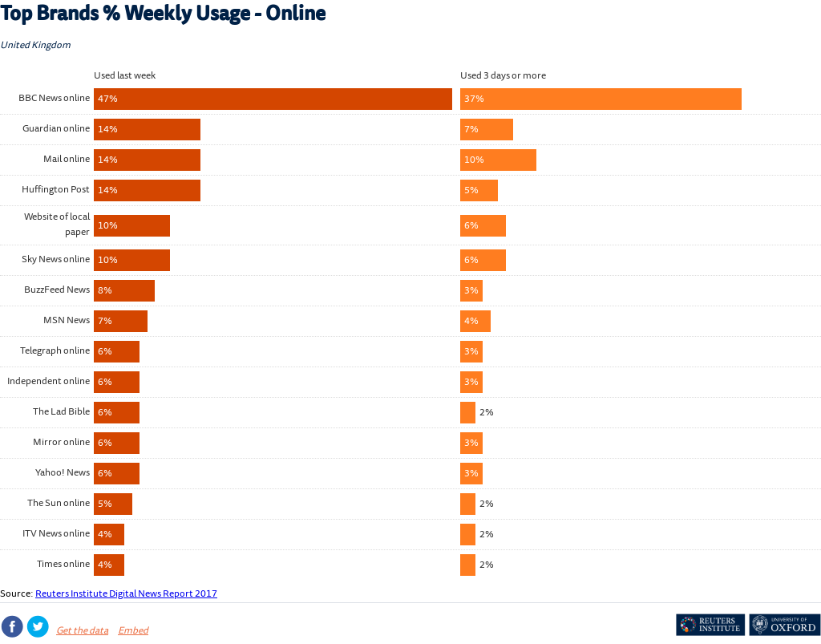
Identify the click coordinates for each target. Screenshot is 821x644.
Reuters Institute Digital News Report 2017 (126, 595)
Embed (133, 632)
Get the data (82, 632)
